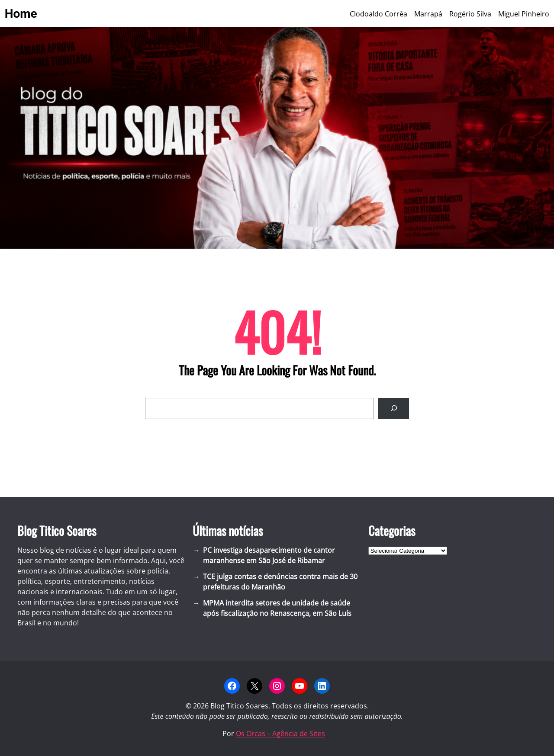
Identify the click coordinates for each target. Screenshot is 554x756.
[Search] (394, 408)
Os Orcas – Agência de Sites (280, 734)
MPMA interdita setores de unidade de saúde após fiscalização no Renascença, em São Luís (277, 608)
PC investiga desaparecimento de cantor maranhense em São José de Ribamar (269, 555)
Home (21, 14)
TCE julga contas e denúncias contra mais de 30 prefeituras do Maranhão (280, 582)
